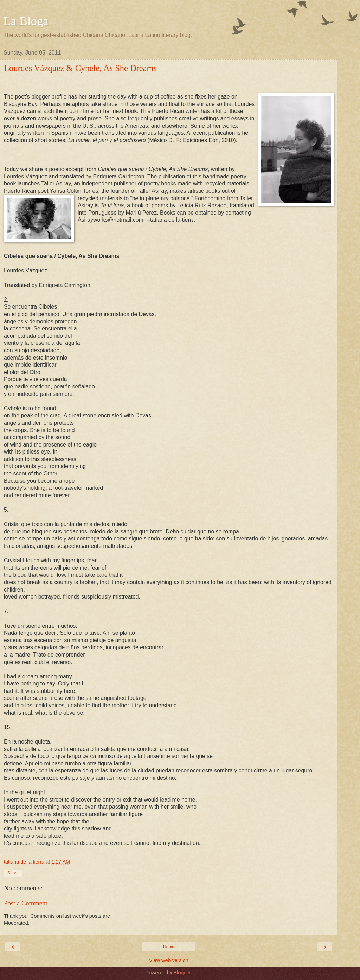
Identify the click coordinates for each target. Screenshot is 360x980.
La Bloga (26, 21)
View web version (169, 960)
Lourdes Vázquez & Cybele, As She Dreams (80, 68)
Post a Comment (26, 903)
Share (13, 873)
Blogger (182, 973)
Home (169, 947)
